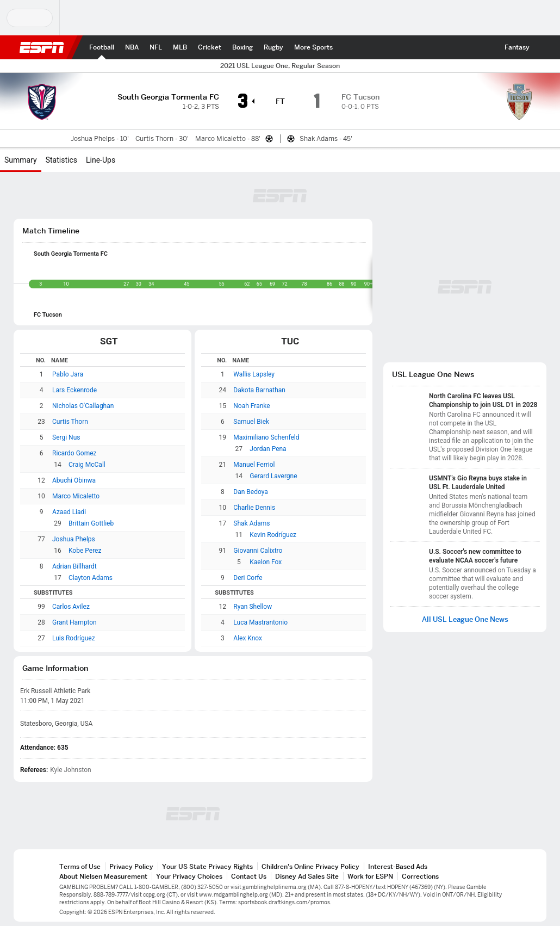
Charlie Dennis (254, 508)
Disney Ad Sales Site (307, 876)
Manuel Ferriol (254, 465)
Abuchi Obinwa (74, 480)
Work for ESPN (370, 876)
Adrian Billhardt (74, 566)
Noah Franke (251, 406)
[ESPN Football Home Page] (102, 47)
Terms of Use (80, 866)
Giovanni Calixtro (258, 551)
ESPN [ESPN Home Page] (42, 47)
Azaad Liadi (69, 512)
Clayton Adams (91, 578)
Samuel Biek (251, 422)
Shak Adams (251, 523)
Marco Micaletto (76, 496)
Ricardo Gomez (74, 453)
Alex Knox (248, 638)
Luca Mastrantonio (260, 622)
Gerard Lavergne (273, 476)
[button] (545, 47)
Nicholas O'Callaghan (83, 406)
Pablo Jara (68, 374)
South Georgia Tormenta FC (71, 254)
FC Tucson (48, 315)
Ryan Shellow (253, 607)
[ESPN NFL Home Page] (156, 47)
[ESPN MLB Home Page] (180, 47)
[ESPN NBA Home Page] (132, 47)
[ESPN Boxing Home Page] (242, 47)
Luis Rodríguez (74, 638)
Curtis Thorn (70, 422)
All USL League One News (465, 619)
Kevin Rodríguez (273, 535)
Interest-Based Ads (398, 866)
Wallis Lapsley (254, 374)
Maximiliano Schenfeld (266, 437)
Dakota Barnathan (259, 390)
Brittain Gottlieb (91, 523)
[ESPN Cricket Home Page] (210, 47)
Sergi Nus (66, 437)
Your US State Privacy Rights (207, 866)
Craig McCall (87, 465)
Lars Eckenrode (74, 390)
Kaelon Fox (266, 562)
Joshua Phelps (74, 539)
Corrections (420, 876)
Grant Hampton (74, 622)
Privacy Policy (131, 866)
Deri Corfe (248, 578)
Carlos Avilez (71, 607)
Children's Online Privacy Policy (310, 866)
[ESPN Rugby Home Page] (273, 47)
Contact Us (249, 876)
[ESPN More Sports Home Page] (313, 47)
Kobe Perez (85, 551)
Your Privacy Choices (189, 876)
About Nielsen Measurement (103, 876)
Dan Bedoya (251, 492)
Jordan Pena (268, 449)
